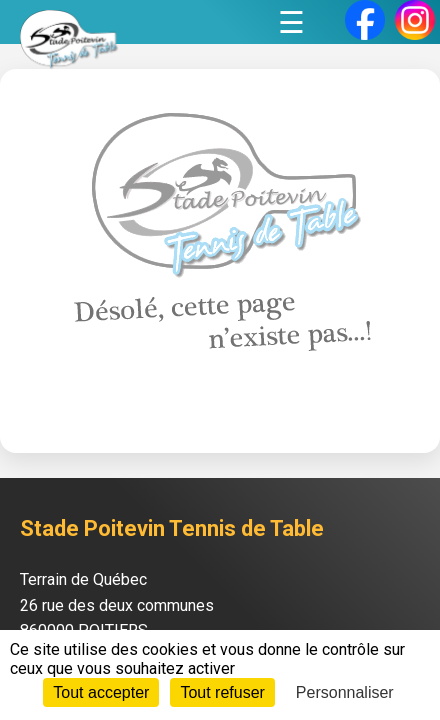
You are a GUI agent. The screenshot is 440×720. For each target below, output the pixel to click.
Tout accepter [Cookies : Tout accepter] (101, 692)
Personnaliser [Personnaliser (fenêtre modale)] (345, 692)
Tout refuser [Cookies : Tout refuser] (222, 692)
